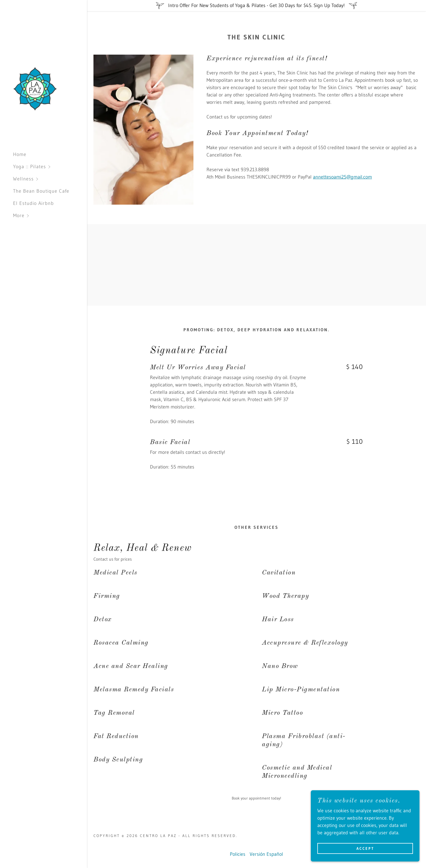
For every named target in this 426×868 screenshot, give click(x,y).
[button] (50, 167)
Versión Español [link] (266, 854)
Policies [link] (238, 854)
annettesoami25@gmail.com (342, 177)
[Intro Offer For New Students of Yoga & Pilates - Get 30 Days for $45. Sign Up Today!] (256, 6)
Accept (365, 848)
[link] (35, 89)
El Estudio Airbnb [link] (33, 203)
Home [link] (20, 154)
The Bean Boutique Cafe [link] (41, 191)
